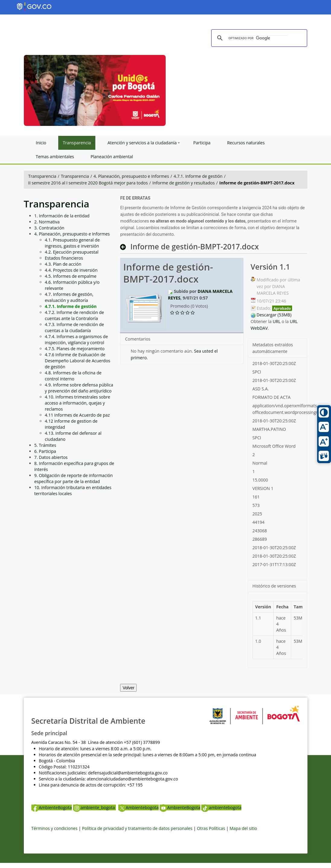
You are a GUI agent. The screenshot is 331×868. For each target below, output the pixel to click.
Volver (128, 688)
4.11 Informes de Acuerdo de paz (77, 415)
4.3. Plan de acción (63, 264)
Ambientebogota (138, 807)
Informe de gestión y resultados (184, 183)
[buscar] (258, 38)
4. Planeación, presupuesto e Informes (131, 176)
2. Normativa (47, 222)
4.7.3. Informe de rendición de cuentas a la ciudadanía (75, 327)
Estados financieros (64, 258)
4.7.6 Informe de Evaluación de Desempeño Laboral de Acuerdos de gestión (78, 361)
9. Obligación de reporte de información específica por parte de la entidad (74, 478)
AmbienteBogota (52, 807)
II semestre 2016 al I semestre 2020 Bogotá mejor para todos (88, 183)
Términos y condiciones (54, 828)
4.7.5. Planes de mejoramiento (75, 349)
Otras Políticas (211, 828)
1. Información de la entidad (62, 216)
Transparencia (42, 176)
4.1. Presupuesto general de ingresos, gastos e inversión (72, 243)
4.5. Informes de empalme (71, 276)
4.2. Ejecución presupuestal (72, 252)
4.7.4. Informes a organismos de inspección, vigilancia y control (76, 340)
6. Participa (45, 451)
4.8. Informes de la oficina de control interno (73, 376)
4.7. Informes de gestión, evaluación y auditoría (69, 297)
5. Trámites (45, 445)
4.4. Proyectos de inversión (71, 270)
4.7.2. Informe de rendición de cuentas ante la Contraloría (75, 315)
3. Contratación (49, 228)
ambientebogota (221, 807)
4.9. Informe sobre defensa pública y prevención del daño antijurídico (79, 388)
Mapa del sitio (243, 828)
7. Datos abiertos (51, 457)
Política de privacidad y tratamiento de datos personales (137, 828)
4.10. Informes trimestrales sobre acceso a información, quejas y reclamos (78, 403)
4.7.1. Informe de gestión (198, 176)
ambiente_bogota (95, 807)
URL (277, 321)
